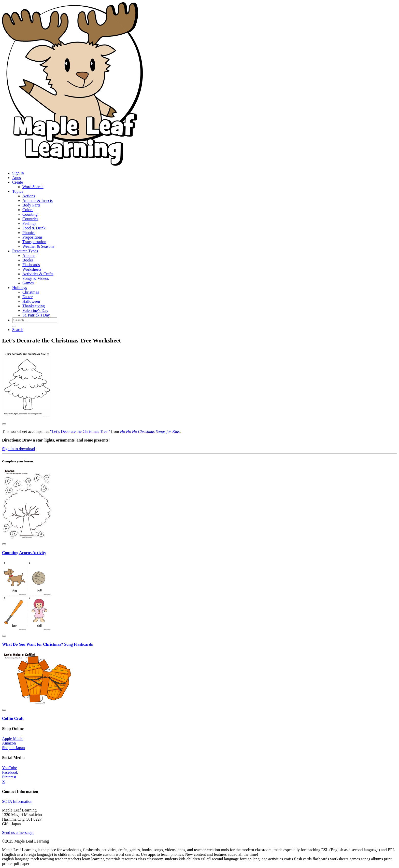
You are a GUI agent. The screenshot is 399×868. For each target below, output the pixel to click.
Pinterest (9, 777)
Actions (29, 196)
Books (28, 260)
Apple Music (13, 739)
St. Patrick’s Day (36, 315)
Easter (27, 297)
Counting (30, 214)
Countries (30, 219)
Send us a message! (18, 832)
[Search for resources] (35, 320)
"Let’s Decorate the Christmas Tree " (80, 431)
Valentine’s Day (35, 311)
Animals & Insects (38, 201)
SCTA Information (17, 801)
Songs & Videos (36, 278)
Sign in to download (18, 449)
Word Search (33, 187)
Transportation (34, 242)
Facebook (10, 772)
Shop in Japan (13, 748)
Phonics (29, 233)
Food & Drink (34, 228)
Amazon (9, 743)
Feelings (29, 223)
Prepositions (32, 237)
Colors (28, 210)
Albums (29, 256)
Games (28, 283)
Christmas (31, 292)
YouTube (9, 768)
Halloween (31, 301)
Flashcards (31, 265)
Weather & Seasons (38, 246)
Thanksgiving (34, 306)
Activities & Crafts (38, 274)
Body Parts (31, 205)
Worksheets (32, 269)
